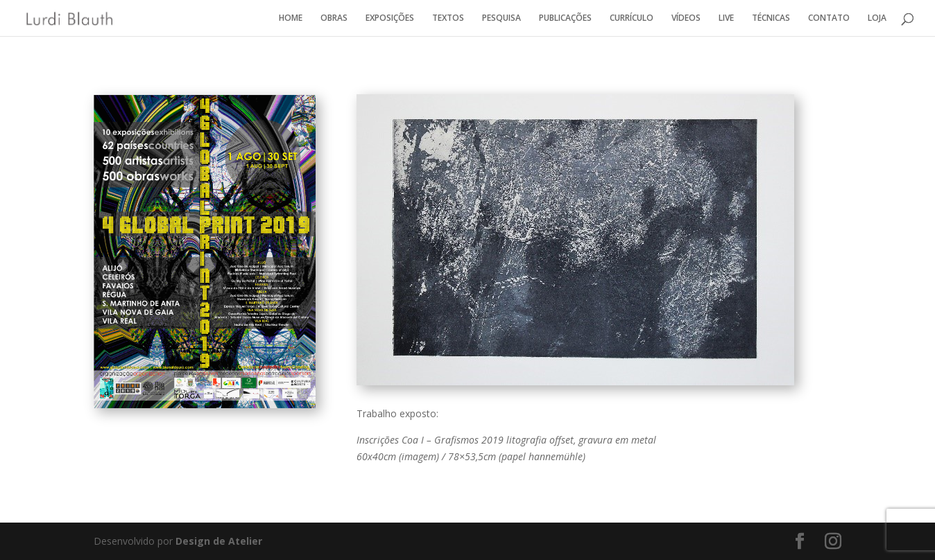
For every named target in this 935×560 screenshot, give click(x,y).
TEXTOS (448, 18)
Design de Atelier (217, 541)
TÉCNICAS (771, 18)
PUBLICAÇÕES (565, 18)
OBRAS (334, 18)
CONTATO (829, 18)
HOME (291, 18)
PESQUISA (501, 18)
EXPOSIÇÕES (390, 18)
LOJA (877, 18)
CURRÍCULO (632, 18)
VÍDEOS (686, 18)
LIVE (726, 18)
